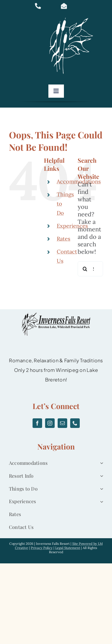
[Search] (85, 269)
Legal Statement (68, 548)
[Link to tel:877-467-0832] (45, 6)
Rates (63, 239)
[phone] (75, 423)
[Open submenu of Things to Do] (100, 489)
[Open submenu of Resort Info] (100, 476)
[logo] (73, 18)
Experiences (72, 226)
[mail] (62, 423)
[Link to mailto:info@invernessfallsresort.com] (70, 6)
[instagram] (50, 423)
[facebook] (37, 423)
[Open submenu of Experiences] (100, 502)
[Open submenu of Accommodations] (100, 463)
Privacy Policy (42, 548)
